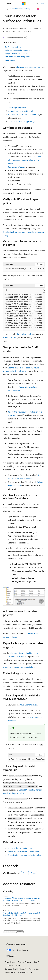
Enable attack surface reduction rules (23, 851)
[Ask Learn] (38, 9)
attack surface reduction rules (28, 67)
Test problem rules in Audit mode (17, 53)
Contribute (9, 965)
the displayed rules (25, 334)
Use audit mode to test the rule (21, 111)
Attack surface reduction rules (20, 848)
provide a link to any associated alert (19, 667)
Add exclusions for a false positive (18, 57)
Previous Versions (24, 962)
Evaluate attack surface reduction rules (24, 855)
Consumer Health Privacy (14, 969)
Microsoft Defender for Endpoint (20, 9)
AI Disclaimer (10, 962)
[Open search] (37, 3)
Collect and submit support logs (21, 121)
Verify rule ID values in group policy (18, 50)
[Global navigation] (2, 3)
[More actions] (43, 9)
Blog (36, 962)
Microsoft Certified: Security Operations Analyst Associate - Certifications (21, 914)
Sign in (43, 3)
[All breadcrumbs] (5, 9)
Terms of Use (34, 969)
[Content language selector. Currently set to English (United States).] (16, 944)
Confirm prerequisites (13, 47)
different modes (10, 338)
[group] (24, 269)
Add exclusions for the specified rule (23, 114)
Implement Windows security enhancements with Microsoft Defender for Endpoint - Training (22, 899)
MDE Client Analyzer (29, 705)
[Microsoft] (24, 3)
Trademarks (9, 973)
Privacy (19, 965)
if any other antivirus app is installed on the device (24, 160)
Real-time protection (16, 167)
